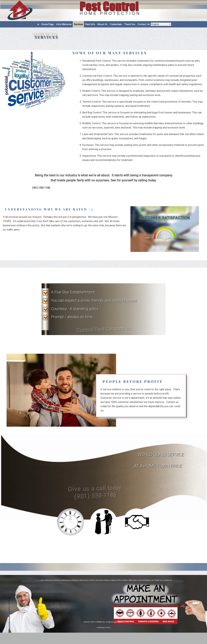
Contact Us (144, 24)
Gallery (113, 580)
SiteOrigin (102, 627)
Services (78, 24)
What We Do (84, 580)
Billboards (133, 580)
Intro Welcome (64, 24)
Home (37, 580)
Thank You (130, 24)
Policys (106, 580)
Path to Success (96, 580)
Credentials (116, 24)
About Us (102, 24)
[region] (104, 309)
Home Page (45, 24)
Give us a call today (81, 497)
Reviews (75, 580)
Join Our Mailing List (146, 580)
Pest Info (90, 24)
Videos (125, 580)
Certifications (66, 580)
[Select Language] (161, 24)
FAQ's (119, 580)
